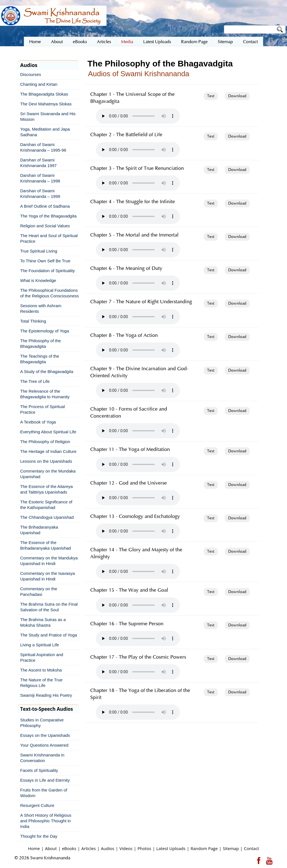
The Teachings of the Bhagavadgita (40, 359)
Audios (108, 848)
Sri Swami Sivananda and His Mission (48, 116)
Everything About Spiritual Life (48, 432)
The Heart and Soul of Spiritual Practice (49, 238)
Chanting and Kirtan (39, 84)
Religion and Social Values (45, 226)
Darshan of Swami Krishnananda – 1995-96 (43, 147)
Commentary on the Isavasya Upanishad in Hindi (48, 576)
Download (237, 96)
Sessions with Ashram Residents (41, 308)
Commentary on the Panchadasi (39, 592)
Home (34, 848)
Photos (144, 848)
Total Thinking (33, 321)
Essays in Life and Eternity (45, 780)
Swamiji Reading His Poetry (46, 695)
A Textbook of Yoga (38, 422)
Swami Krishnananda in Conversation (42, 758)
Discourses (31, 74)
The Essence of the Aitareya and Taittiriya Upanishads (47, 489)
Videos (126, 848)
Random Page (204, 848)
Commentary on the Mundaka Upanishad (48, 474)
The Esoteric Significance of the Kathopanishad (46, 505)
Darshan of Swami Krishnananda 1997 (38, 163)
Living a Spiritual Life (40, 645)
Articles (88, 848)
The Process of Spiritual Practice (42, 409)
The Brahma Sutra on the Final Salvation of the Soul (49, 607)
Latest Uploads (171, 848)
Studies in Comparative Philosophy (42, 723)
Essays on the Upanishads (45, 735)
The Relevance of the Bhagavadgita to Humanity (45, 394)
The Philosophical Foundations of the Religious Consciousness (49, 293)
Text (211, 96)
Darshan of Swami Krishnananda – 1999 (40, 194)
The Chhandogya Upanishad (47, 517)
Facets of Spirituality (39, 770)
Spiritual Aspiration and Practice (42, 657)
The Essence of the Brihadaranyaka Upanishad (46, 545)
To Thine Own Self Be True (45, 261)
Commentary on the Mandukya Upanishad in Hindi (49, 561)
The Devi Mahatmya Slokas (46, 104)
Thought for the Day (39, 836)
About (51, 848)
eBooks (69, 848)
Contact (251, 848)
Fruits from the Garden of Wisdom (44, 793)
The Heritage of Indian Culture (48, 451)
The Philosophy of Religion (45, 442)
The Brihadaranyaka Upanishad (39, 530)
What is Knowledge (38, 280)
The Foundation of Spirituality (48, 271)
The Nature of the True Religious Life (41, 683)
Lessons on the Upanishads (46, 461)
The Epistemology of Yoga (45, 331)
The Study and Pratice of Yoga (49, 635)
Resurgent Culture (37, 805)
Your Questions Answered (44, 745)
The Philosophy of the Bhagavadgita (40, 343)
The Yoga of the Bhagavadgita (48, 216)
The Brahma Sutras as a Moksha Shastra (43, 622)
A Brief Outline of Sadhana (45, 206)
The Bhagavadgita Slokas (44, 94)
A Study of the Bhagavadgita (47, 371)
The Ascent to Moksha (41, 670)
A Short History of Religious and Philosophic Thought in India (46, 821)
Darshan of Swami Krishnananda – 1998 (40, 178)
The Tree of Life (35, 381)
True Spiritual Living (39, 251)
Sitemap (231, 848)
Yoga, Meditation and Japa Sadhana (45, 132)
